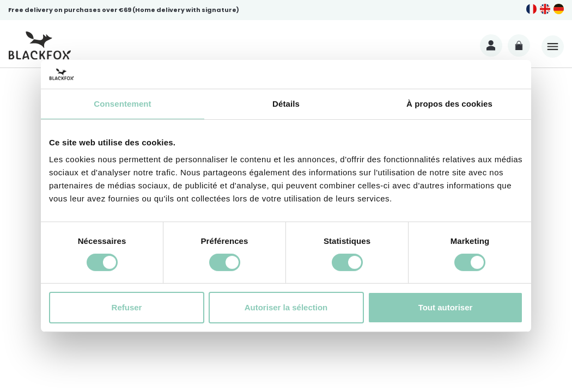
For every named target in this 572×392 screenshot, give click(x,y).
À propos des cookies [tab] (449, 103)
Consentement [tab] (122, 103)
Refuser (127, 307)
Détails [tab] (286, 103)
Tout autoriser (446, 307)
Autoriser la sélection (286, 307)
